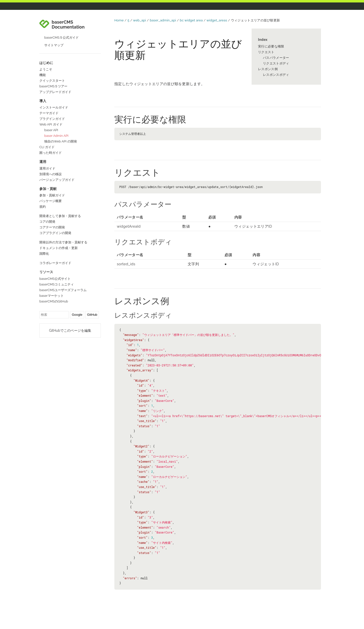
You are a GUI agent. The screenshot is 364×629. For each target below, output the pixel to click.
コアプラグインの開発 (55, 233)
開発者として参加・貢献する (60, 216)
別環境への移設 (51, 174)
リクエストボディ (276, 63)
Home (119, 20)
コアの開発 (47, 222)
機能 (43, 75)
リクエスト (266, 52)
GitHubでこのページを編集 (70, 330)
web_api (140, 20)
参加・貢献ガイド (52, 195)
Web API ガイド (51, 124)
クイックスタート (52, 81)
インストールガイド (54, 107)
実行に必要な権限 (271, 46)
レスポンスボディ (276, 75)
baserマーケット (52, 296)
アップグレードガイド (55, 92)
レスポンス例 (268, 69)
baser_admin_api (163, 20)
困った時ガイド (51, 153)
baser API (51, 130)
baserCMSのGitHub (54, 301)
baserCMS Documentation (68, 25)
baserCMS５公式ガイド (61, 38)
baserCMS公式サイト (55, 279)
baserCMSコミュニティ (57, 284)
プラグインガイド (52, 119)
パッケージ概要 (51, 201)
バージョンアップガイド (57, 180)
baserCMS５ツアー (53, 86)
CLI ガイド (47, 147)
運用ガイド (47, 168)
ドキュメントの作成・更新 (59, 248)
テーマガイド (49, 113)
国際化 (44, 254)
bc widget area (191, 20)
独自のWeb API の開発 (61, 141)
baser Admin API (56, 136)
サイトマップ (54, 45)
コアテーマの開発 (52, 227)
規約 (43, 207)
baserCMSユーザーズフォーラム (63, 290)
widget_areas (217, 20)
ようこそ (46, 69)
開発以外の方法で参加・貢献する (63, 242)
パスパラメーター (276, 58)
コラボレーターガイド (55, 263)
